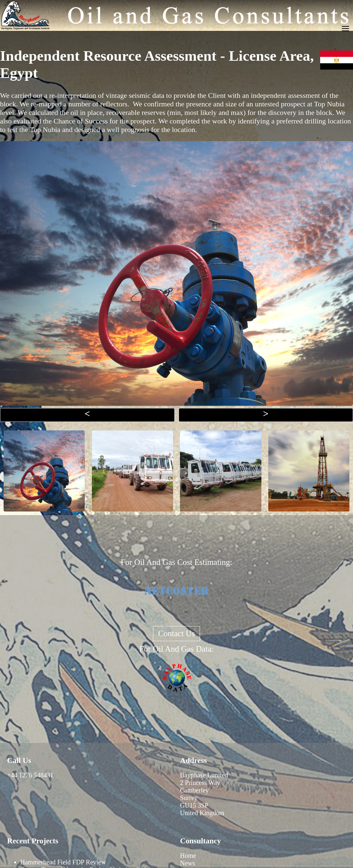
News (188, 863)
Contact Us (177, 633)
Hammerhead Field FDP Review (63, 862)
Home (188, 856)
